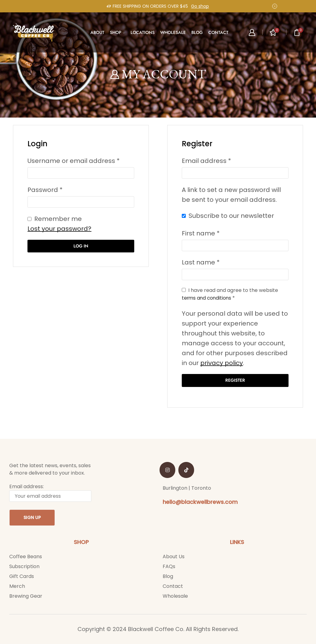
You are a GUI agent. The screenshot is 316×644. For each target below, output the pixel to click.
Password (45, 190)
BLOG (197, 32)
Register (235, 380)
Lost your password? (59, 229)
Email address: (50, 493)
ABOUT (97, 32)
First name (201, 233)
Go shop (200, 6)
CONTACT (218, 32)
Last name (201, 262)
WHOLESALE (173, 32)
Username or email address (74, 161)
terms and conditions (208, 298)
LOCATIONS (143, 32)
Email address (206, 161)
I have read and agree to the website (230, 294)
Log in (81, 246)
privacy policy (222, 363)
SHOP (117, 32)
